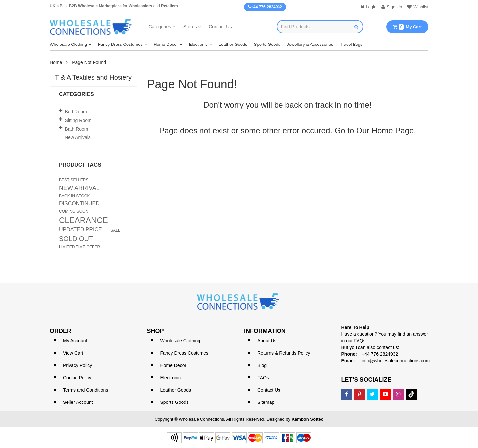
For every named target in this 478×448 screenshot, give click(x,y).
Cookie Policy (77, 378)
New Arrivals (78, 137)
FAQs (263, 378)
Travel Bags (351, 44)
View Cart (73, 353)
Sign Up (392, 7)
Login (369, 7)
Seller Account (78, 402)
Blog (262, 365)
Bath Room (77, 129)
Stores (190, 27)
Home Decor (166, 44)
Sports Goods (267, 44)
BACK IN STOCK (74, 196)
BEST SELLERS (74, 180)
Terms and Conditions (85, 390)
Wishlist (418, 7)
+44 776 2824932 (265, 7)
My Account (75, 341)
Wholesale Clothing (68, 44)
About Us (267, 341)
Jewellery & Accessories (310, 44)
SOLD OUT (76, 239)
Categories (160, 27)
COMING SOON (74, 211)
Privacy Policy (78, 365)
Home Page (393, 130)
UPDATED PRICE (80, 230)
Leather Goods (233, 44)
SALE (115, 230)
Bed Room (76, 112)
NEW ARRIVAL (79, 188)
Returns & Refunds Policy (284, 353)
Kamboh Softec (308, 419)
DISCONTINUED (79, 204)
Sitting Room (78, 120)
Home (56, 62)
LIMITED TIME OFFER (80, 247)
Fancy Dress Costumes (120, 44)
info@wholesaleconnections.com (396, 361)
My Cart (407, 27)
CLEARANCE (83, 220)
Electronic (198, 44)
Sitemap (266, 402)
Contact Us (220, 27)
